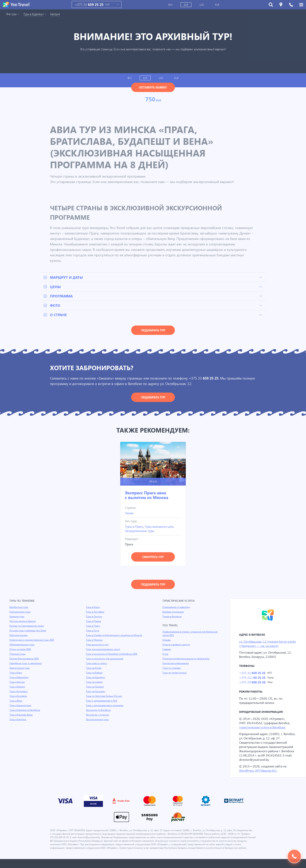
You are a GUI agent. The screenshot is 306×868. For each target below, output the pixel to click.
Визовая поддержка (173, 612)
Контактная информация (176, 664)
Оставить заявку (153, 87)
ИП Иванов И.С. (267, 776)
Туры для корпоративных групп (103, 653)
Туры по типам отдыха (175, 673)
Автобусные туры (19, 608)
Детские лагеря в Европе (23, 622)
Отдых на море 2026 (20, 650)
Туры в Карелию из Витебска (25, 711)
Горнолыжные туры (20, 612)
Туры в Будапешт (35, 14)
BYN (171, 5)
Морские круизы (19, 636)
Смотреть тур (153, 557)
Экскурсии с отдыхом (98, 719)
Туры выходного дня (160, 527)
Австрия (58, 14)
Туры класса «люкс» (97, 667)
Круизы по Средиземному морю (27, 626)
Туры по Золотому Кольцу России (104, 700)
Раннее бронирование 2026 (24, 659)
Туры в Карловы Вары (22, 715)
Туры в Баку (16, 673)
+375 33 (89, 5)
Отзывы (167, 640)
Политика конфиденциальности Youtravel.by (187, 659)
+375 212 (252, 678)
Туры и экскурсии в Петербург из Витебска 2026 (112, 658)
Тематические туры (20, 668)
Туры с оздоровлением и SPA (102, 705)
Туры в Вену (16, 701)
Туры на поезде (94, 686)
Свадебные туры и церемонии (26, 664)
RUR (217, 5)
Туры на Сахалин (95, 691)
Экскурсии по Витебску (99, 714)
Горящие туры (17, 617)
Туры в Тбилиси (95, 644)
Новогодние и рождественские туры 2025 (32, 640)
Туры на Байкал (95, 677)
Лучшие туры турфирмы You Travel (28, 631)
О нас (165, 654)
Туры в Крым (93, 608)
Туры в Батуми (17, 682)
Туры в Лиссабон (95, 612)
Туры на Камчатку (96, 681)
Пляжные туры (18, 654)
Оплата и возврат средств (177, 645)
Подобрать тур (153, 330)
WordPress (247, 776)
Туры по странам (172, 668)
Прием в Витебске (172, 617)
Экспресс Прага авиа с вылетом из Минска (147, 495)
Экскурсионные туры (141, 531)
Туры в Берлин (17, 687)
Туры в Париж (94, 622)
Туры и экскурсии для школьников (105, 663)
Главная (167, 650)
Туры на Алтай (94, 672)
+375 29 (252, 683)
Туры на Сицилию (96, 695)
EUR (186, 5)
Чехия (129, 513)
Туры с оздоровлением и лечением (105, 709)
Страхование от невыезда (177, 608)
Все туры (12, 14)
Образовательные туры (22, 645)
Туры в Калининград (21, 706)
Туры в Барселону (19, 678)
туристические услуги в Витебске (263, 728)
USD (202, 5)
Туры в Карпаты (18, 720)
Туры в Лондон (94, 617)
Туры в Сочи (93, 631)
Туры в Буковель (19, 696)
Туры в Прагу (134, 527)
